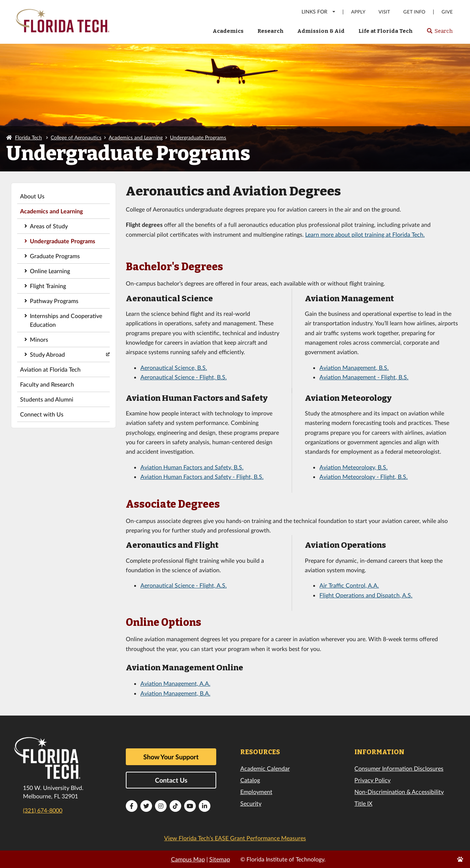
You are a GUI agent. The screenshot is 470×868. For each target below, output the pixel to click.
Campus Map (188, 859)
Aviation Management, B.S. (354, 367)
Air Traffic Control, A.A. (349, 585)
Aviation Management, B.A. (175, 693)
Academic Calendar (265, 768)
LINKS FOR (319, 11)
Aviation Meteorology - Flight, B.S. (364, 476)
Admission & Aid (321, 31)
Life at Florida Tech (386, 31)
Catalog (250, 780)
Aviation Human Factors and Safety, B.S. (192, 467)
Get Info (414, 12)
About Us (32, 196)
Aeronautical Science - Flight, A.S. (184, 585)
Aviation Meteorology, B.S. (354, 467)
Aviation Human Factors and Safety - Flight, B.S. (202, 476)
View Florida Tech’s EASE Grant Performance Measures (235, 838)
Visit (384, 12)
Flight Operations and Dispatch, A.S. (366, 595)
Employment (256, 792)
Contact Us (171, 780)
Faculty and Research (47, 384)
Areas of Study (49, 226)
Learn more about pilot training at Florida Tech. (365, 234)
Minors (39, 339)
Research (271, 31)
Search (440, 33)
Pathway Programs (54, 301)
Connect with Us (42, 414)
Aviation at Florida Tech (50, 369)
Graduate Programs (55, 256)
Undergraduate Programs (198, 137)
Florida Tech (28, 137)
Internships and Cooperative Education (66, 320)
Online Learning (50, 271)
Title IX (363, 803)
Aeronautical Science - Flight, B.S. (184, 377)
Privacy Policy (372, 780)
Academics (228, 31)
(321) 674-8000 (43, 810)
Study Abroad (47, 354)
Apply (358, 12)
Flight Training (48, 286)
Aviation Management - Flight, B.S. (364, 377)
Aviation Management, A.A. (175, 683)
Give (447, 12)
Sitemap (220, 859)
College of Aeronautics (76, 137)
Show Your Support (171, 757)
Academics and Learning (136, 137)
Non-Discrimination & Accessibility (399, 792)
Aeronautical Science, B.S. (174, 367)
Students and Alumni (47, 399)
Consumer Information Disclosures (399, 768)
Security (251, 803)
